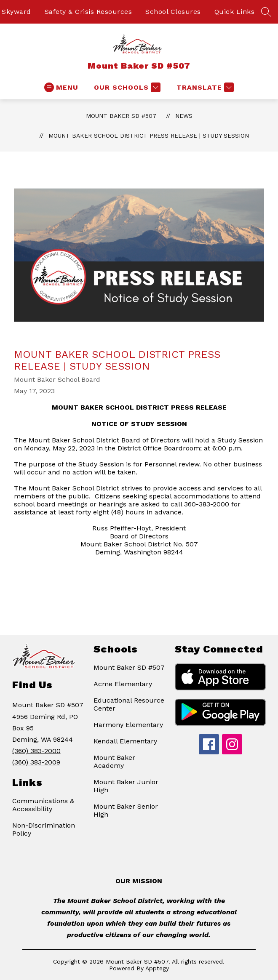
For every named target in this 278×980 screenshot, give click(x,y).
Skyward (16, 12)
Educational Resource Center (129, 704)
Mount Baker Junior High (126, 786)
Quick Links (235, 12)
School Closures (173, 12)
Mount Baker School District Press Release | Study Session (149, 136)
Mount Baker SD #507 (121, 116)
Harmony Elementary (128, 725)
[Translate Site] (204, 87)
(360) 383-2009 (36, 762)
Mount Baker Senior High (126, 810)
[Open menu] (61, 87)
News (184, 116)
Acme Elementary (123, 684)
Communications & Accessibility (43, 805)
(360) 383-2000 (36, 751)
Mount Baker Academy (114, 762)
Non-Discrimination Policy (44, 829)
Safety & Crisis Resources (88, 12)
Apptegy (157, 968)
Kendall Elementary (125, 741)
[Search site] (266, 12)
